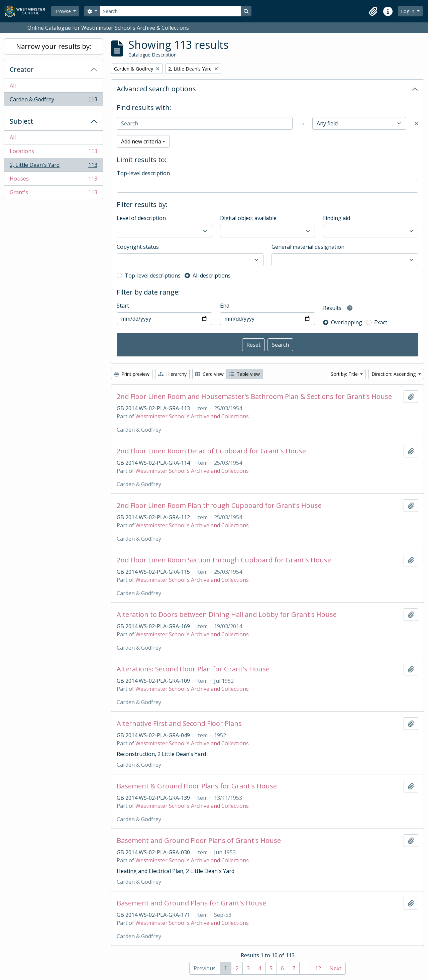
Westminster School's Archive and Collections (192, 416)
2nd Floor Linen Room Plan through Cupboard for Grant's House (219, 506)
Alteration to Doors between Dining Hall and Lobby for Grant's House (227, 615)
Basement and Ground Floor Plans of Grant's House (199, 841)
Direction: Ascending (394, 374)
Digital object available (248, 218)
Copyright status (138, 247)
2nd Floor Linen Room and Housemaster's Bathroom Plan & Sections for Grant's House (254, 397)
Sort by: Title (345, 374)
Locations (53, 153)
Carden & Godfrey (53, 101)
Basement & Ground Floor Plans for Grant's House (197, 786)
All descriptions (212, 276)
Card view (209, 374)
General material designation (308, 247)
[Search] (171, 11)
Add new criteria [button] (141, 141)
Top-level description (143, 173)
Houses (53, 180)
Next (335, 968)
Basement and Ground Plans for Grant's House (191, 903)
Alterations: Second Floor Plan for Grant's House (193, 669)
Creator (22, 69)
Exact (381, 322)
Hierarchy (172, 374)
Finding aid (337, 218)
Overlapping (347, 322)
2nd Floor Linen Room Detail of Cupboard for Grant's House (211, 451)
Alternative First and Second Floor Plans (179, 724)
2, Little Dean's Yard (53, 166)
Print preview (132, 374)
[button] (373, 11)
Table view (245, 374)
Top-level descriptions (153, 276)
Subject (21, 121)
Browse (63, 11)
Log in (408, 11)
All (13, 86)
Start (123, 306)
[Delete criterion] (416, 123)
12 (318, 968)
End (225, 306)
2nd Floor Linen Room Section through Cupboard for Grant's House (224, 560)
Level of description (141, 218)
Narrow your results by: (54, 46)
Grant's (53, 194)
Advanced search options (156, 89)
